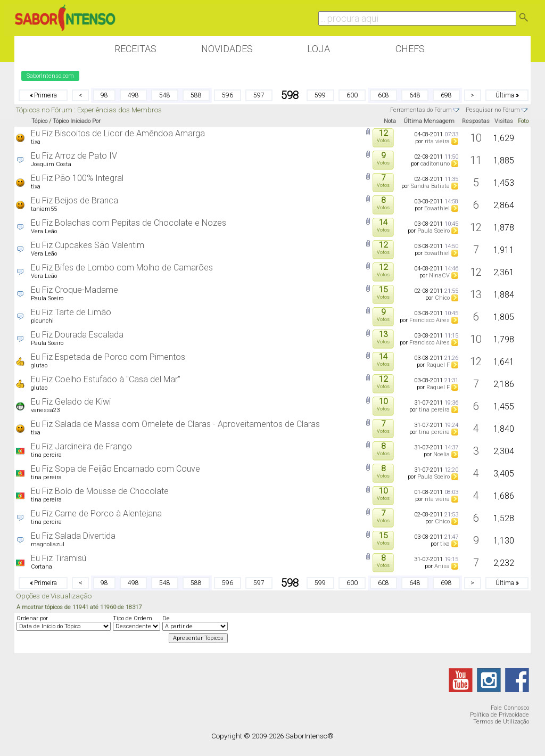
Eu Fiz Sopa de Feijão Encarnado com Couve (115, 469)
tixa (36, 142)
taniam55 (44, 209)
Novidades (227, 49)
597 (259, 95)
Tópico (39, 121)
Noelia (441, 454)
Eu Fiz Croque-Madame (75, 290)
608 (383, 95)
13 (476, 294)
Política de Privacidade (499, 715)
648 (415, 95)
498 (133, 95)
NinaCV (439, 276)
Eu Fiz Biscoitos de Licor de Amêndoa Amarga (118, 133)
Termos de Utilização (501, 722)
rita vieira (437, 141)
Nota (390, 121)
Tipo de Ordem (133, 618)
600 (352, 95)
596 (228, 95)
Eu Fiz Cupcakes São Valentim (88, 245)
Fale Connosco (510, 708)
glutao (39, 365)
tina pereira (434, 410)
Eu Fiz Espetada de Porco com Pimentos (108, 357)
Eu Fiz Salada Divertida (73, 536)
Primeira (43, 95)
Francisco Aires (430, 320)
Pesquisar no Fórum (493, 110)
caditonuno (435, 164)
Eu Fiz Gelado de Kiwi (71, 402)
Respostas (476, 121)
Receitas (135, 49)
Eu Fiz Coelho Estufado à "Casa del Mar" (106, 379)
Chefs (410, 49)
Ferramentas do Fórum (421, 110)
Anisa (442, 566)
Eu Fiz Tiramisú (59, 558)
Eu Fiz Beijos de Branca (75, 200)
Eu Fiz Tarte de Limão (71, 312)
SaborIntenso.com (50, 76)
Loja (319, 49)
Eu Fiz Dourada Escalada (77, 335)
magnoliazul (48, 544)
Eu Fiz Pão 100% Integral (77, 178)
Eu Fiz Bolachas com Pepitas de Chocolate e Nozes (129, 223)
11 (476, 160)
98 (104, 95)
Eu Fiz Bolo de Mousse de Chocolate (100, 491)
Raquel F (438, 365)
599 (320, 95)
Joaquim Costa (51, 164)
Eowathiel (437, 208)
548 (165, 95)
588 (196, 95)
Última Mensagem (429, 121)
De (166, 618)
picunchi (42, 321)
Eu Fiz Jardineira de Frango (81, 446)
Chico (442, 298)
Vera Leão (44, 231)
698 (446, 95)
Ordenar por (32, 618)
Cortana (42, 567)
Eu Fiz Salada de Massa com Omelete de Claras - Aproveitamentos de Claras (175, 424)
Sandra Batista (430, 186)
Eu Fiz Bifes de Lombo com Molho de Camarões (122, 268)
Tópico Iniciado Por (77, 121)
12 (476, 227)
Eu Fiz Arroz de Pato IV (74, 156)
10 (476, 138)
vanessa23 (45, 410)
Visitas (504, 121)
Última (507, 95)
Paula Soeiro (433, 231)
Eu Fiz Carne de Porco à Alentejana (96, 513)
